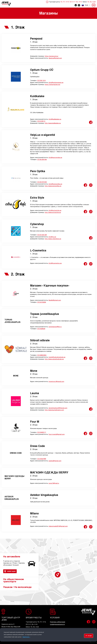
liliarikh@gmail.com (55, 300)
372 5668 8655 (42, 355)
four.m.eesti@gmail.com (57, 434)
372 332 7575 (41, 80)
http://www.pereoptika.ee (53, 186)
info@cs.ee (52, 237)
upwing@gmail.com (55, 461)
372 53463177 (42, 432)
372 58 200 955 (42, 159)
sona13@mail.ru (54, 483)
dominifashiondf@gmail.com (58, 408)
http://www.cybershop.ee (53, 239)
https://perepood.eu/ (52, 56)
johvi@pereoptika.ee (55, 184)
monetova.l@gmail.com (56, 381)
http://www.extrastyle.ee (53, 212)
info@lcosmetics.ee (55, 263)
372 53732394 (42, 302)
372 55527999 (42, 459)
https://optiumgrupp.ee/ (53, 84)
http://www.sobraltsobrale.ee (54, 359)
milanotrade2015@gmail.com (58, 526)
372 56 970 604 (42, 182)
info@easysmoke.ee (55, 157)
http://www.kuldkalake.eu (53, 123)
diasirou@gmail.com (55, 58)
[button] (86, 5)
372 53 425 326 (42, 235)
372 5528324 (41, 329)
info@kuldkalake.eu (55, 119)
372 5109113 (41, 121)
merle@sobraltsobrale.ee (57, 357)
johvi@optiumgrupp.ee (56, 82)
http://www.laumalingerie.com (54, 410)
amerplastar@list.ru (55, 327)
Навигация (10, 571)
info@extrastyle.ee (55, 210)
